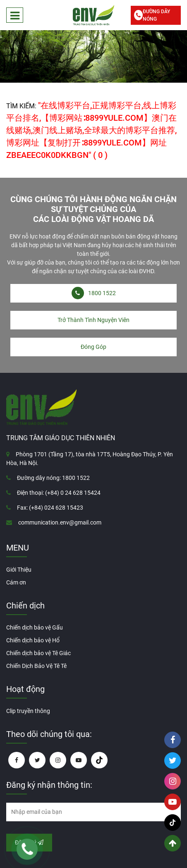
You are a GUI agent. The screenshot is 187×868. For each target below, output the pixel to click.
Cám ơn (16, 582)
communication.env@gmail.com (60, 522)
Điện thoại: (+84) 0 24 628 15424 (59, 493)
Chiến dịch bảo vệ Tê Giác (38, 653)
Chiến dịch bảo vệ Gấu (35, 627)
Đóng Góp (93, 347)
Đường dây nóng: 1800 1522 (53, 478)
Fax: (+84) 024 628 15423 (50, 508)
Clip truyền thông (28, 711)
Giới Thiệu (19, 570)
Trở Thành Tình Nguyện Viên (93, 320)
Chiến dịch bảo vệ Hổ (33, 640)
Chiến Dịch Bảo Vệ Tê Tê (36, 666)
